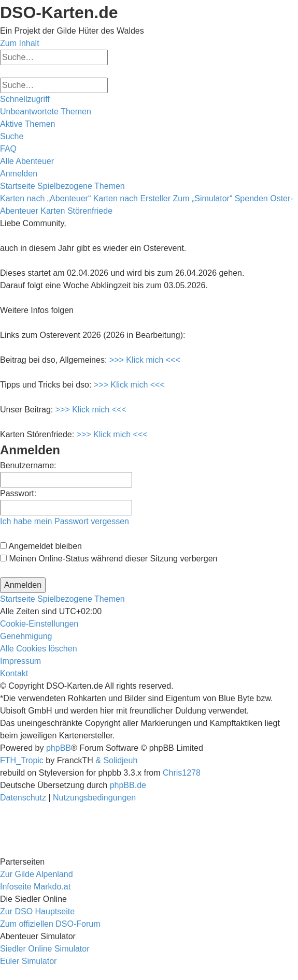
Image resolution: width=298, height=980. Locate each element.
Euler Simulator (28, 961)
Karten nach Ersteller (132, 198)
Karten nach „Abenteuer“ (45, 198)
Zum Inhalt (20, 43)
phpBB (59, 748)
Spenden (251, 198)
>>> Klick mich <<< (145, 360)
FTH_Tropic (22, 760)
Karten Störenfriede (76, 211)
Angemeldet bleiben (41, 546)
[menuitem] (46, 112)
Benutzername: (28, 465)
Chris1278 (182, 773)
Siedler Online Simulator (45, 949)
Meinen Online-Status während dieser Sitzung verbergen (109, 559)
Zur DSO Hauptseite (37, 911)
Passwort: (18, 493)
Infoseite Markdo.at (35, 887)
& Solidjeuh (116, 760)
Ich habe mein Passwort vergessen (65, 521)
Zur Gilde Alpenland (37, 874)
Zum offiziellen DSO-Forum (50, 924)
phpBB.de (128, 785)
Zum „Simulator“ (203, 198)
